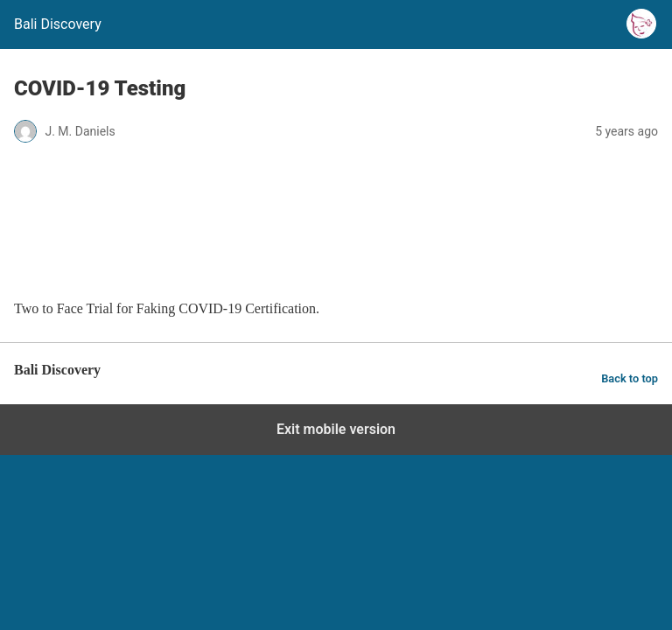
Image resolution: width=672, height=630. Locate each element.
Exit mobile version (336, 429)
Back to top (630, 378)
